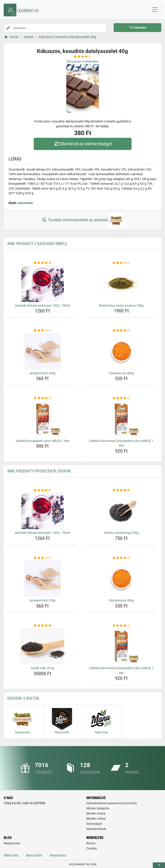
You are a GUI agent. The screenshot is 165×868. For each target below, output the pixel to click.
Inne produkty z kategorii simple (37, 244)
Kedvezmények (96, 829)
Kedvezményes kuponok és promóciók (112, 803)
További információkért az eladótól (82, 220)
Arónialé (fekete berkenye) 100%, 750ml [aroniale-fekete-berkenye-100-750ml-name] (42, 305)
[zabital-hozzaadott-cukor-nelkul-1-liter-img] (43, 419)
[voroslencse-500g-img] (121, 351)
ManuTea (11, 855)
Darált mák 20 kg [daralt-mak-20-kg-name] (43, 668)
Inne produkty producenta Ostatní (39, 471)
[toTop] (159, 865)
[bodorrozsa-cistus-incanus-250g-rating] (121, 263)
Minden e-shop (96, 819)
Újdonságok (94, 824)
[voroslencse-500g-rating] (121, 331)
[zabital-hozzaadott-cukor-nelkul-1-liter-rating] (43, 398)
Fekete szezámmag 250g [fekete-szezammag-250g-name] (121, 533)
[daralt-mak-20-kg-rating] (43, 626)
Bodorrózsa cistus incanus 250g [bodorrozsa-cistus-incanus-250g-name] (121, 305)
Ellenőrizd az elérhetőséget (82, 144)
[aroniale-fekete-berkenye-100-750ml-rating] (43, 263)
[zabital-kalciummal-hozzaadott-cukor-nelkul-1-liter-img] (121, 419)
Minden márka (96, 814)
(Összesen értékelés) (83, 61)
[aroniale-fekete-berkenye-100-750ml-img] (43, 284)
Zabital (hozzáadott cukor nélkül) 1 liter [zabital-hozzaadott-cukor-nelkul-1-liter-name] (42, 441)
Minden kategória (98, 808)
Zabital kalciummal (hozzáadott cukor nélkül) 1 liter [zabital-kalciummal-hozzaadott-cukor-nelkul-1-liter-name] (121, 443)
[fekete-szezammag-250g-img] (121, 511)
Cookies (92, 848)
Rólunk (91, 843)
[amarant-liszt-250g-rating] (43, 331)
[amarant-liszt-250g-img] (43, 351)
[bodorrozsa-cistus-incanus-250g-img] (121, 284)
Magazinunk (12, 843)
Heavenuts (25, 203)
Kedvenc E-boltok (23, 698)
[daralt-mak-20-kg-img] (43, 646)
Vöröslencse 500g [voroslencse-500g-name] (121, 373)
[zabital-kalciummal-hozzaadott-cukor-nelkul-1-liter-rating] (121, 398)
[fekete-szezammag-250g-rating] (121, 490)
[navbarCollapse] (155, 10)
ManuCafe (34, 855)
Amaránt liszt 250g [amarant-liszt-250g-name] (42, 373)
